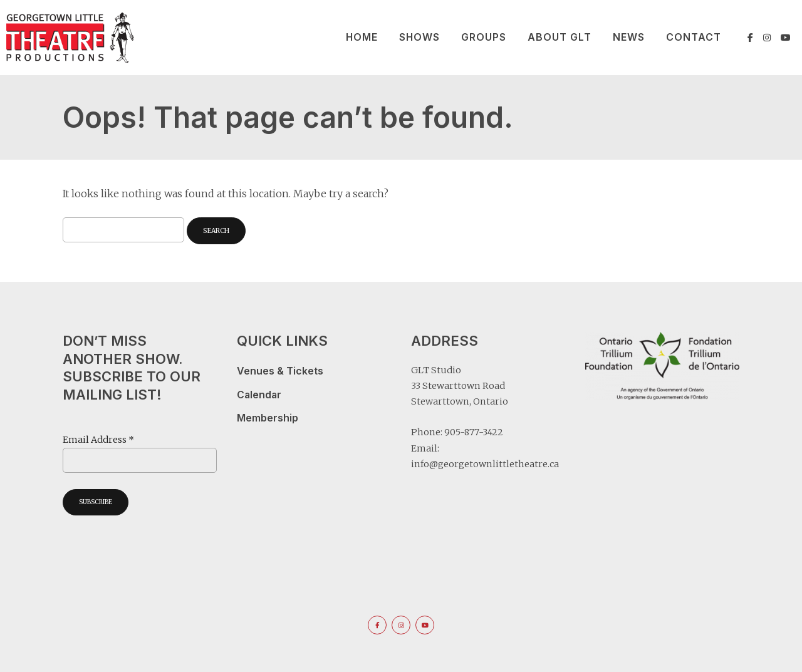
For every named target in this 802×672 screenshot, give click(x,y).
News (629, 37)
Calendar (259, 395)
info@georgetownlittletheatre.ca (485, 464)
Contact (694, 37)
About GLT (560, 37)
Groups (484, 37)
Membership (268, 418)
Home (362, 37)
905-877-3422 (474, 432)
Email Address (98, 440)
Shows (419, 37)
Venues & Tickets (280, 371)
